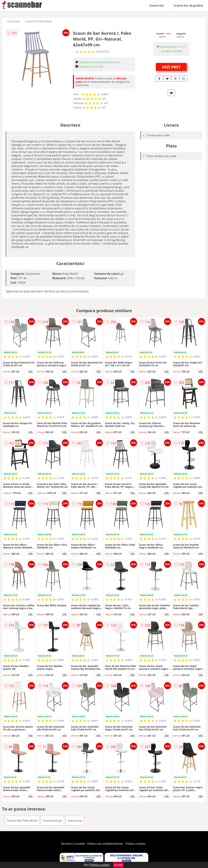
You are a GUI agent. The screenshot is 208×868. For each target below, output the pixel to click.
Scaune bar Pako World (38, 21)
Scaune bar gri (53, 821)
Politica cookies (135, 844)
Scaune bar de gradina (188, 5)
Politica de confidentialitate (105, 844)
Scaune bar (157, 5)
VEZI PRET (171, 67)
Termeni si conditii (73, 844)
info (30, 371)
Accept (118, 865)
